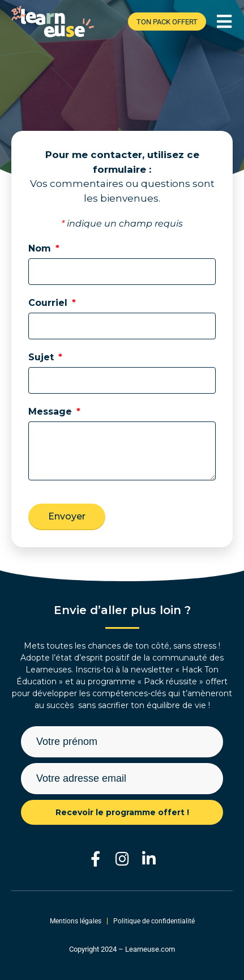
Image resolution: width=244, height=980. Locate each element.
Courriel (49, 303)
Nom (41, 248)
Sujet (42, 357)
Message (52, 412)
